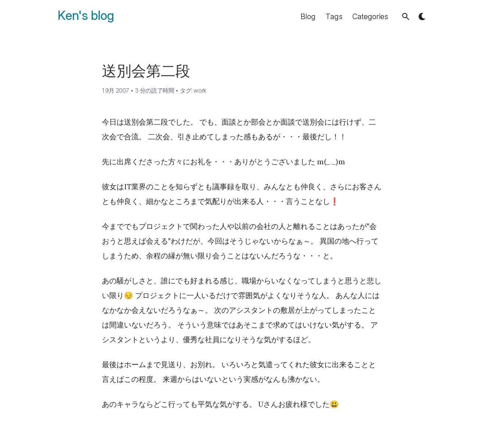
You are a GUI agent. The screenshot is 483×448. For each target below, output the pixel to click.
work (200, 90)
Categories (370, 17)
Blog (308, 17)
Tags (334, 17)
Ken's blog (86, 16)
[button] (406, 17)
